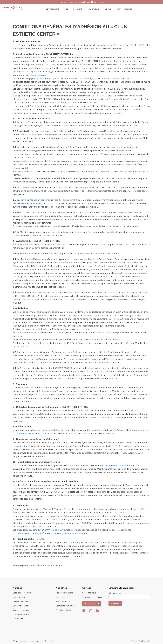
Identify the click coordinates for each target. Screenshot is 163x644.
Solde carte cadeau (21, 610)
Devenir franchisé (20, 606)
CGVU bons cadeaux (22, 614)
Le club (108, 9)
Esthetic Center (22, 641)
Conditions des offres (65, 606)
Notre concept (19, 597)
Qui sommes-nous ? (21, 601)
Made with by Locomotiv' (140, 641)
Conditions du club (64, 610)
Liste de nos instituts (22, 593)
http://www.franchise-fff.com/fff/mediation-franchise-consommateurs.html (50, 533)
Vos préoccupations (64, 593)
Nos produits (62, 597)
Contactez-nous (89, 593)
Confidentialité (48, 641)
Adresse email (115, 593)
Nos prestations (63, 601)
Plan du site (18, 619)
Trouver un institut (124, 9)
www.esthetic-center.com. (36, 75)
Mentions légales (35, 641)
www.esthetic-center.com (34, 203)
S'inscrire (115, 603)
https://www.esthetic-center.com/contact (33, 433)
